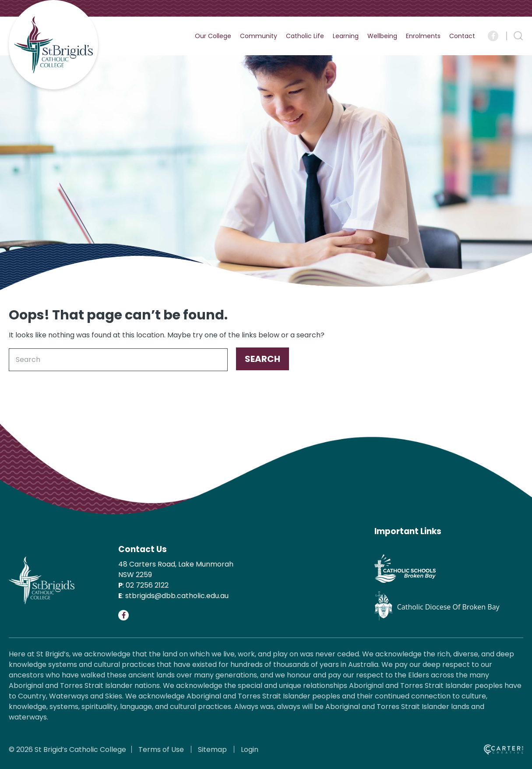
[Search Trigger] (518, 36)
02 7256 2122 (147, 585)
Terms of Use (161, 750)
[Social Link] (493, 36)
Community (259, 36)
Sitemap (212, 750)
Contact (462, 36)
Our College (213, 36)
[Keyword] (118, 360)
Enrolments (423, 36)
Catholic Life (305, 36)
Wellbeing (382, 36)
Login (250, 750)
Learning (346, 36)
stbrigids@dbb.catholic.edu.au (177, 596)
